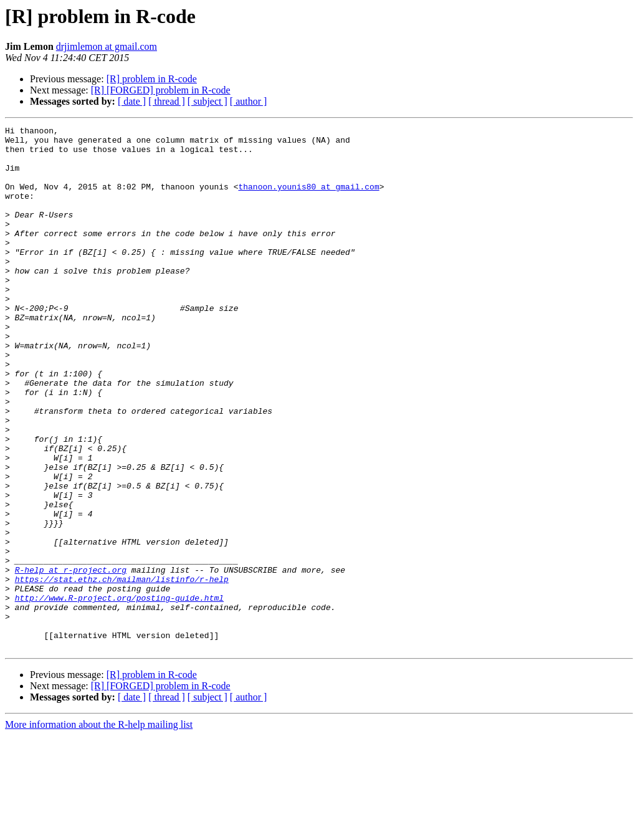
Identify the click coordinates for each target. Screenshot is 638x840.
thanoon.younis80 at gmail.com (308, 199)
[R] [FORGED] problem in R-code (161, 90)
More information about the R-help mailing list (99, 829)
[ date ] (132, 101)
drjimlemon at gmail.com (107, 46)
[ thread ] (167, 101)
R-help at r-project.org (71, 659)
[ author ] (249, 101)
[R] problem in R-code (152, 79)
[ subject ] (207, 101)
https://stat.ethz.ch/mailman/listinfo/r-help (122, 671)
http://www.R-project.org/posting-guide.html (119, 693)
